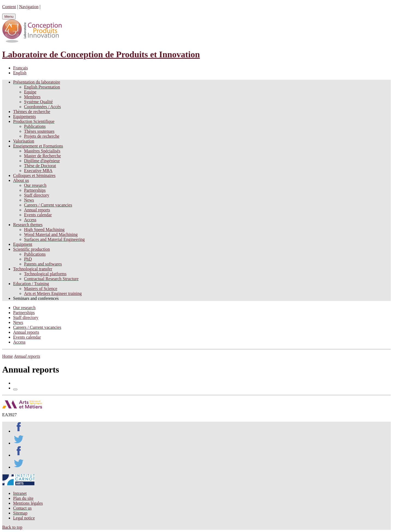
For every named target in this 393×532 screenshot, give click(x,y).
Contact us (22, 508)
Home (8, 356)
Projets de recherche (42, 136)
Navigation (29, 7)
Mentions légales (28, 503)
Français (20, 68)
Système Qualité (38, 102)
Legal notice (24, 518)
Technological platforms (45, 274)
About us (21, 180)
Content (9, 7)
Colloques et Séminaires (34, 175)
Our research (35, 185)
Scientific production (32, 249)
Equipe (30, 92)
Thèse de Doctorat (40, 166)
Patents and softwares (43, 264)
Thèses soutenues (39, 131)
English (20, 73)
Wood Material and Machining (51, 234)
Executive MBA (38, 171)
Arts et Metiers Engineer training (53, 293)
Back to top (12, 527)
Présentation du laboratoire (37, 82)
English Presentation (42, 87)
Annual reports (37, 210)
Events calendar (38, 215)
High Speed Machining (44, 230)
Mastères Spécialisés (42, 151)
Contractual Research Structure (51, 279)
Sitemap (20, 513)
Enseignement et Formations (38, 146)
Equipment (23, 244)
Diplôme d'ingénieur (42, 161)
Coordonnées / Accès (42, 107)
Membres (32, 97)
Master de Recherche (42, 156)
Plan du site (23, 498)
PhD (28, 259)
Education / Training (31, 284)
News (29, 200)
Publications (35, 126)
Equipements (25, 116)
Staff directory (37, 195)
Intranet (20, 493)
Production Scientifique (34, 121)
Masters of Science (41, 289)
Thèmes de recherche (32, 112)
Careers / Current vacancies (48, 205)
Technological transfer (33, 269)
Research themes (28, 225)
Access (30, 220)
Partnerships (35, 190)
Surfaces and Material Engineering (54, 239)
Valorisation (24, 141)
